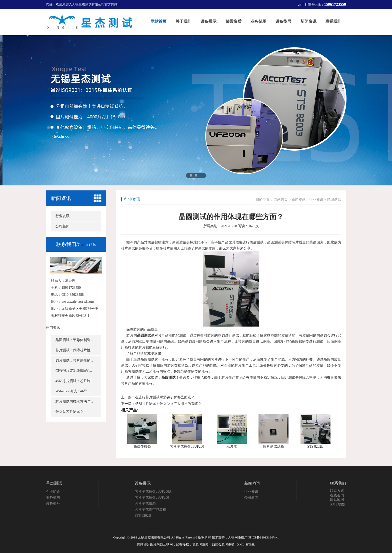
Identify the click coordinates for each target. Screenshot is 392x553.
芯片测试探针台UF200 (187, 447)
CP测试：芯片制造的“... (74, 371)
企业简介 (53, 492)
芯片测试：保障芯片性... (74, 350)
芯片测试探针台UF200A (153, 492)
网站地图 (337, 500)
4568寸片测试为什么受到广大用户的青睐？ (168, 404)
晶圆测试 (144, 335)
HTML (250, 544)
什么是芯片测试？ (69, 412)
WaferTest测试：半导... (73, 391)
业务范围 (53, 498)
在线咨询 (337, 495)
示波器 (232, 447)
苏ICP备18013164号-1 (263, 537)
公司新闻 (62, 226)
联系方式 (337, 491)
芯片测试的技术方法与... (74, 401)
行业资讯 (62, 216)
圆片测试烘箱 (273, 447)
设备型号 (53, 504)
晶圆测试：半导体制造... (74, 340)
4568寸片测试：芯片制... (74, 381)
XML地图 (337, 504)
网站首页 (281, 200)
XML (241, 544)
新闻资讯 (61, 198)
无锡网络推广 (238, 537)
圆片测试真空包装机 (150, 510)
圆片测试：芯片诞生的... (74, 360)
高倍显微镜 (142, 447)
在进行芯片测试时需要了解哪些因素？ (165, 397)
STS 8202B (315, 447)
